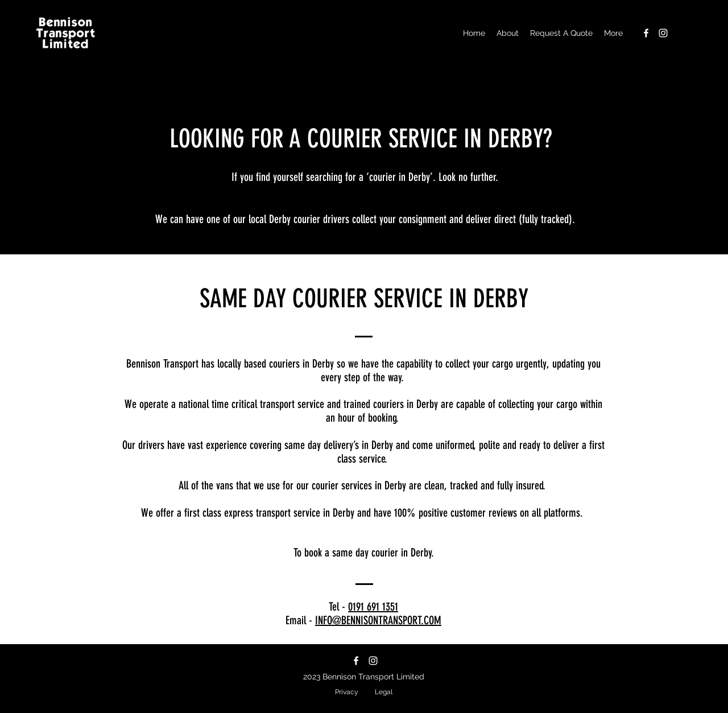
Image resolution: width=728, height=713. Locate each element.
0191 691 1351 (373, 607)
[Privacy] (346, 692)
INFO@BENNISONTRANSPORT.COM (378, 620)
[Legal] (383, 692)
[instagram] (663, 33)
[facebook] (646, 33)
